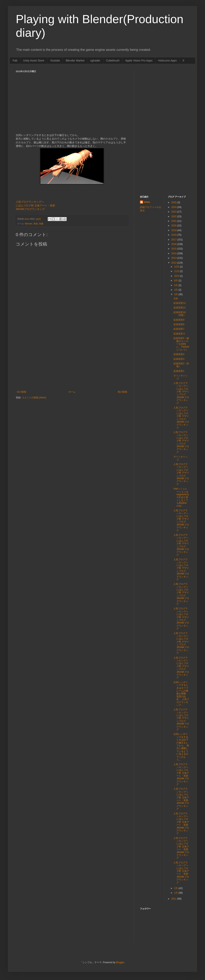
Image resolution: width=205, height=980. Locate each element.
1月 (176, 893)
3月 (176, 294)
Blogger (120, 962)
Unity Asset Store (34, 60)
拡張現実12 (179, 303)
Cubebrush (113, 60)
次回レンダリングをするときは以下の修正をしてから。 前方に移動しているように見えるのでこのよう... (181, 747)
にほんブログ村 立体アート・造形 (35, 206)
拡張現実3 (179, 359)
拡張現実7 (179, 329)
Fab (15, 60)
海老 (36, 224)
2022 (174, 216)
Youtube (55, 60)
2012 (174, 263)
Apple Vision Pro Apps (139, 60)
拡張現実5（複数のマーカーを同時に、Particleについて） (181, 344)
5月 (176, 285)
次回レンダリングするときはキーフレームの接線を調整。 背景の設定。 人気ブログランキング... (181, 694)
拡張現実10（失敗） (180, 314)
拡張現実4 (179, 354)
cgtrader (95, 60)
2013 (174, 258)
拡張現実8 (179, 324)
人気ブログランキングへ (30, 202)
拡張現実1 (179, 371)
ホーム (72, 392)
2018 (174, 235)
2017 (174, 240)
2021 (174, 221)
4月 (176, 290)
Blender (29, 224)
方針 (176, 299)
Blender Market (75, 60)
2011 (174, 899)
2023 (174, 212)
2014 (174, 253)
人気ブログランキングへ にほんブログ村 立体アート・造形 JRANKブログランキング (181, 774)
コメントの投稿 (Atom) (34, 398)
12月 (177, 267)
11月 (177, 271)
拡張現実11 (179, 308)
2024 (174, 207)
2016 (174, 244)
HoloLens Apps (167, 60)
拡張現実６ (179, 334)
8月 (176, 281)
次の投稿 (21, 392)
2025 (174, 202)
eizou (147, 202)
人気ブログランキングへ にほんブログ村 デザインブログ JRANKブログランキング (181, 393)
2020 (174, 226)
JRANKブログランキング (30, 209)
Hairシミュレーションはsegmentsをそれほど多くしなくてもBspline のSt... (181, 497)
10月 (177, 276)
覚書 (41, 224)
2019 (174, 230)
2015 (174, 249)
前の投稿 (122, 392)
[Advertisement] (72, 361)
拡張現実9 (179, 320)
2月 (176, 888)
